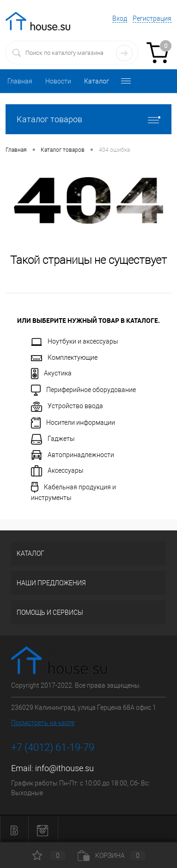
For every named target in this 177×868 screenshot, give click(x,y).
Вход (120, 18)
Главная (20, 81)
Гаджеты (53, 439)
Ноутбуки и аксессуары (75, 342)
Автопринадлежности (73, 455)
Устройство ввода (67, 407)
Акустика (51, 374)
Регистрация (152, 18)
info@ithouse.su (64, 768)
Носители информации (73, 423)
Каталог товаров (88, 119)
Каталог (97, 81)
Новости (58, 81)
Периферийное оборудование (83, 390)
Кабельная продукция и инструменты (73, 492)
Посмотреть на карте (43, 723)
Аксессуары (57, 471)
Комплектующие (64, 357)
